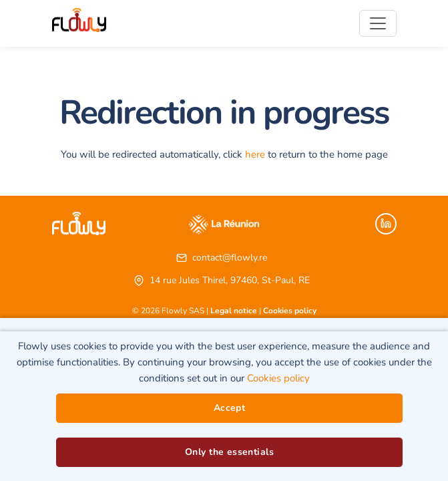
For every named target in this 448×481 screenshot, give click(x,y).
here (255, 154)
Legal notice (234, 311)
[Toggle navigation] (378, 23)
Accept (230, 408)
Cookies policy (290, 311)
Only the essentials (229, 452)
